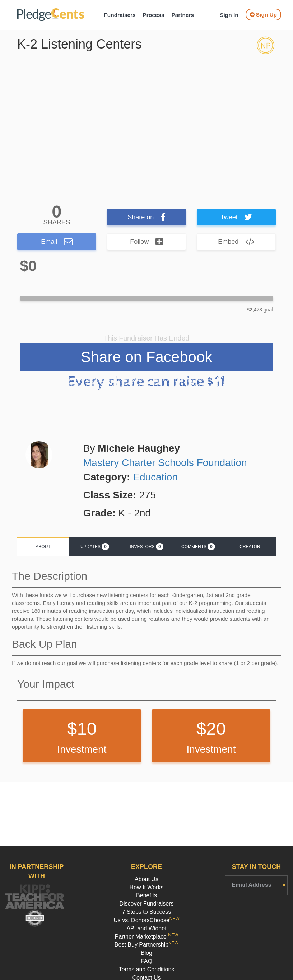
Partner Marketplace (147, 937)
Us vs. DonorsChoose (146, 920)
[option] (146, 122)
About (43, 547)
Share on (146, 217)
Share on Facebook (147, 357)
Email (57, 242)
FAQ (146, 961)
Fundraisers (120, 15)
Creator (250, 547)
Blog (146, 953)
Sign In (229, 15)
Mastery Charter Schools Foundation (165, 463)
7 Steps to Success (147, 912)
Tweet (236, 217)
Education (155, 477)
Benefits (146, 895)
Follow (146, 242)
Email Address (252, 885)
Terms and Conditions (147, 969)
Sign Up (263, 15)
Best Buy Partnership (146, 945)
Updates (95, 547)
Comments (198, 547)
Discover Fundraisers (146, 904)
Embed (236, 242)
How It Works (147, 887)
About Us (146, 879)
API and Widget (146, 928)
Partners (182, 15)
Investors (146, 547)
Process (154, 15)
